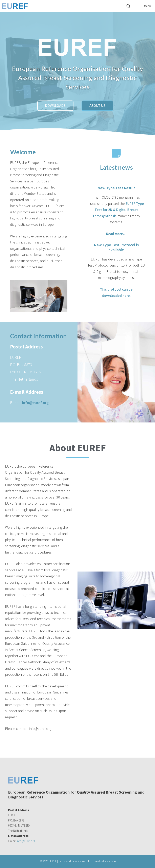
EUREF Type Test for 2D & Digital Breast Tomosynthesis (118, 210)
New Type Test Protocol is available (116, 247)
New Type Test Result (116, 188)
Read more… (116, 234)
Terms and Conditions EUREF (76, 861)
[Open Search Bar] (129, 6)
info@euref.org (35, 403)
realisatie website (105, 861)
